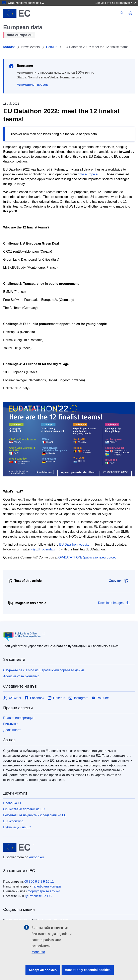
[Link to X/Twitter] (12, 698)
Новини (52, 47)
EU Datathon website (74, 545)
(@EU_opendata (43, 549)
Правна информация (19, 718)
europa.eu (37, 857)
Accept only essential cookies (88, 970)
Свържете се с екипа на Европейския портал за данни (44, 670)
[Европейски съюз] (17, 13)
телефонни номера (47, 886)
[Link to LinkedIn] (56, 698)
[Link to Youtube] (100, 698)
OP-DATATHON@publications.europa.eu (87, 557)
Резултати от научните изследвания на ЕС (35, 815)
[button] (130, 13)
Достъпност (12, 730)
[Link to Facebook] (34, 698)
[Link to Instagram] (78, 698)
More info (38, 952)
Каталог (9, 47)
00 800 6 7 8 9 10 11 (39, 882)
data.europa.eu (89, 174)
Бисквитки (11, 724)
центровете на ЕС (38, 896)
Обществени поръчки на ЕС (24, 809)
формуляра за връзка (44, 891)
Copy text (119, 581)
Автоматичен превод (32, 85)
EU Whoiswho (13, 821)
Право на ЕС (13, 803)
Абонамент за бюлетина (21, 676)
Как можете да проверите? (115, 3)
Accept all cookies (43, 970)
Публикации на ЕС (17, 827)
